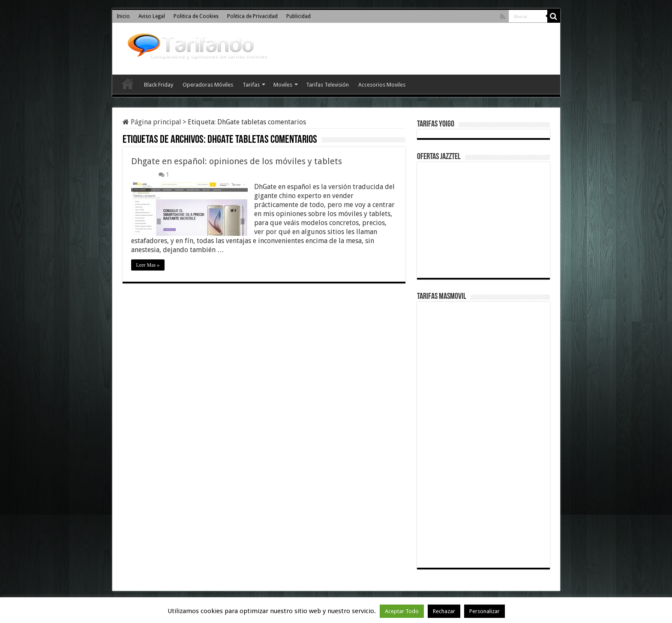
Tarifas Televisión (327, 85)
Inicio (123, 16)
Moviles (283, 85)
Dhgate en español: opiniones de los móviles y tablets (237, 161)
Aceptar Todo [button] (402, 611)
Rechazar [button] (444, 611)
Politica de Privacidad (252, 16)
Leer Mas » (148, 265)
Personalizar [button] (484, 611)
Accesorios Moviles (382, 85)
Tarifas (251, 85)
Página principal (152, 122)
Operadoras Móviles (208, 85)
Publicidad (298, 16)
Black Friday (159, 85)
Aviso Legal (152, 16)
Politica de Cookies (196, 16)
